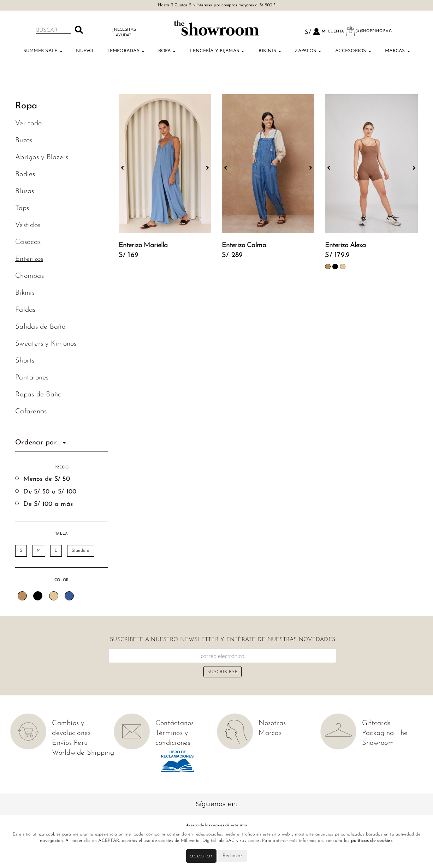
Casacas (28, 242)
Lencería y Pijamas (217, 51)
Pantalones (32, 378)
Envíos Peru (70, 743)
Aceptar (201, 856)
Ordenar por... (40, 443)
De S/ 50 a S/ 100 (50, 492)
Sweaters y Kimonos (46, 344)
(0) (369, 31)
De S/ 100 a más (48, 504)
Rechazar (232, 856)
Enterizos (29, 259)
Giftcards (376, 723)
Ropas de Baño (38, 395)
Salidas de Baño (40, 327)
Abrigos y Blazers (42, 157)
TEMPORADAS (126, 51)
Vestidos (28, 225)
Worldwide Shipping (83, 753)
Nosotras (272, 723)
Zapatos (308, 51)
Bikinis (270, 51)
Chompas (29, 276)
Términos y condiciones (173, 738)
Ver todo (28, 124)
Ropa (167, 51)
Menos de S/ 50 (47, 479)
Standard (81, 551)
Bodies (25, 174)
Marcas (398, 51)
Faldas (25, 310)
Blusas (25, 191)
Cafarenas (31, 412)
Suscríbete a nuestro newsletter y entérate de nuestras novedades (223, 640)
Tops (22, 208)
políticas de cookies (372, 841)
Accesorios (353, 51)
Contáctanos (175, 723)
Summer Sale (43, 51)
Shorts (25, 361)
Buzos (24, 140)
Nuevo (84, 51)
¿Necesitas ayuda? (124, 32)
